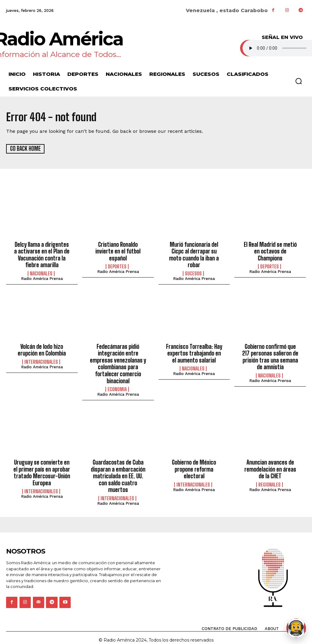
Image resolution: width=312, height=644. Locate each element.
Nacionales (41, 272)
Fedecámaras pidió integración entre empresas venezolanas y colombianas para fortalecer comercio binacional (118, 362)
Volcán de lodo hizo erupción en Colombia (42, 349)
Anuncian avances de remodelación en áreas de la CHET (270, 466)
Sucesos (193, 266)
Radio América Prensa (42, 277)
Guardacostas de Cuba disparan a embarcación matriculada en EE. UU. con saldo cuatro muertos (118, 472)
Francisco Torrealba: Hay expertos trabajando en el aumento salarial (194, 352)
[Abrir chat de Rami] (296, 628)
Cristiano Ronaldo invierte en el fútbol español (118, 248)
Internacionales (41, 360)
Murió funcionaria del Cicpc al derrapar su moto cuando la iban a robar (194, 251)
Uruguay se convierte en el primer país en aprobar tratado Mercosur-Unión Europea (42, 469)
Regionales (269, 481)
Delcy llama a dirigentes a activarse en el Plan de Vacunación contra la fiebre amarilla (42, 254)
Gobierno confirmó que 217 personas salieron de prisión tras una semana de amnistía (270, 355)
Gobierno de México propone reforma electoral (194, 466)
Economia (117, 386)
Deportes (117, 259)
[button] (299, 81)
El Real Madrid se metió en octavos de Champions (270, 248)
